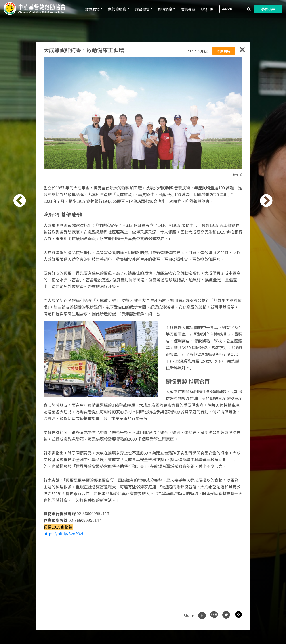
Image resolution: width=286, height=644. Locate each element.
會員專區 (188, 9)
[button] (24, 324)
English (207, 9)
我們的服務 (118, 9)
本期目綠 (224, 51)
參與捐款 (268, 9)
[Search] (232, 9)
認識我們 (93, 9)
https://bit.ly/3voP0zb (64, 533)
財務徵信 (142, 9)
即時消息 (165, 9)
